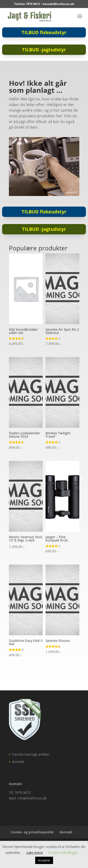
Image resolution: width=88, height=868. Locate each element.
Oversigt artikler (37, 754)
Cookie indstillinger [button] (63, 852)
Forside (18, 754)
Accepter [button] (44, 860)
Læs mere (35, 852)
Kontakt (18, 762)
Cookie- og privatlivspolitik (32, 832)
